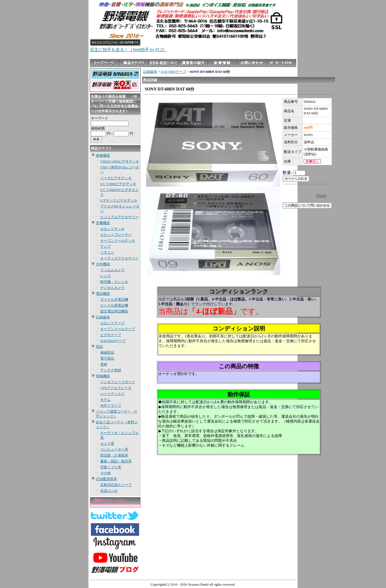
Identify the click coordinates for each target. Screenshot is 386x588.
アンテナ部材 (111, 370)
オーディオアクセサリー (119, 258)
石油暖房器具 (106, 479)
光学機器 (103, 264)
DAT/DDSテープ (113, 341)
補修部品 (107, 353)
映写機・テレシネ (114, 282)
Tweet (321, 196)
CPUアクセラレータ (116, 388)
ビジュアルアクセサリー (119, 217)
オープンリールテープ (118, 329)
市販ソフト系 (111, 467)
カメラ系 (107, 444)
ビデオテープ (111, 335)
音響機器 (103, 223)
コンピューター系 (114, 449)
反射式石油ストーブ (116, 485)
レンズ (105, 276)
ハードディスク (112, 394)
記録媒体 (103, 317)
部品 (99, 347)
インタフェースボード (118, 382)
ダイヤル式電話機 (114, 299)
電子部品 (107, 358)
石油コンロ (109, 491)
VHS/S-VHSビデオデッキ (120, 161)
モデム (105, 400)
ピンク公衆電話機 (114, 305)
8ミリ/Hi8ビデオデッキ (118, 184)
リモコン (107, 252)
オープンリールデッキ (118, 241)
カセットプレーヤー (116, 235)
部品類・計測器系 (114, 455)
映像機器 (103, 155)
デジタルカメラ (112, 288)
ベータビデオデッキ (116, 178)
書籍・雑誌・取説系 (116, 461)
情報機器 (103, 376)
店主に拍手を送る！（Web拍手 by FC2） (129, 50)
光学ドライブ (111, 406)
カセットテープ (112, 323)
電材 (104, 364)
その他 (105, 473)
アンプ (105, 246)
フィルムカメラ (112, 270)
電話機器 (103, 294)
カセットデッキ (112, 229)
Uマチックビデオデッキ (119, 200)
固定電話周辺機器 (114, 311)
